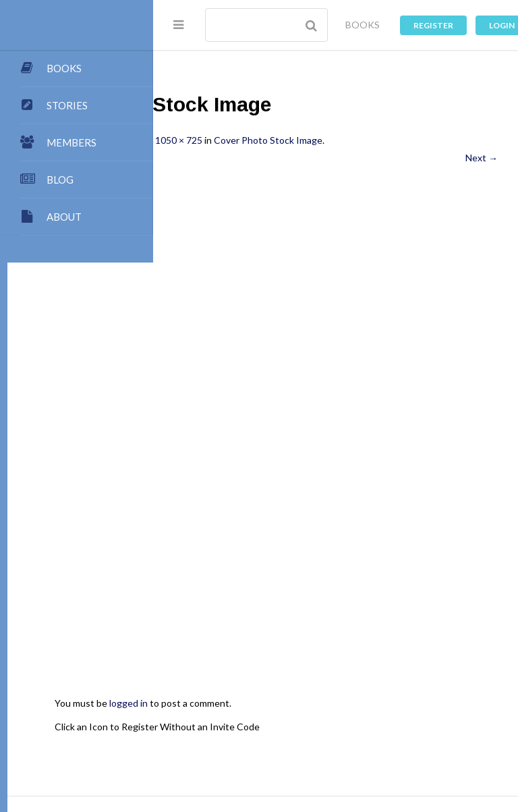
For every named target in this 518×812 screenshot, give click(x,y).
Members (251, 731)
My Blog (226, 718)
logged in (274, 558)
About (187, 705)
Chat (227, 744)
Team (345, 705)
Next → (482, 158)
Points (383, 705)
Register (433, 25)
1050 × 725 (324, 140)
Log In (275, 758)
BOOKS (363, 25)
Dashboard (196, 731)
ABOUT (64, 217)
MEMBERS (71, 142)
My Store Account (379, 718)
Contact (426, 705)
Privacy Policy (400, 744)
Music (347, 744)
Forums (189, 744)
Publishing (234, 705)
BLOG (60, 180)
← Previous (198, 158)
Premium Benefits (321, 731)
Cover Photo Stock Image (414, 140)
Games (308, 744)
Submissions (295, 705)
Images (265, 744)
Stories (386, 731)
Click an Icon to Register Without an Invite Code (303, 581)
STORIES (67, 105)
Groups (429, 731)
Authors (311, 718)
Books (268, 718)
